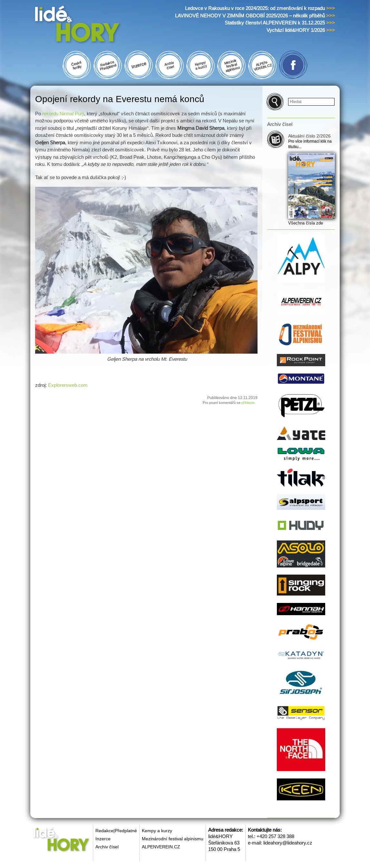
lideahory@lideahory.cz (288, 843)
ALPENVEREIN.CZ (161, 847)
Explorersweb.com (68, 385)
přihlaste (248, 403)
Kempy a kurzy (157, 831)
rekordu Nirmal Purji (63, 114)
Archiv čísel (107, 847)
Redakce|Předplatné (116, 831)
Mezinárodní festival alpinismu (173, 839)
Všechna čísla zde (306, 223)
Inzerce (103, 839)
